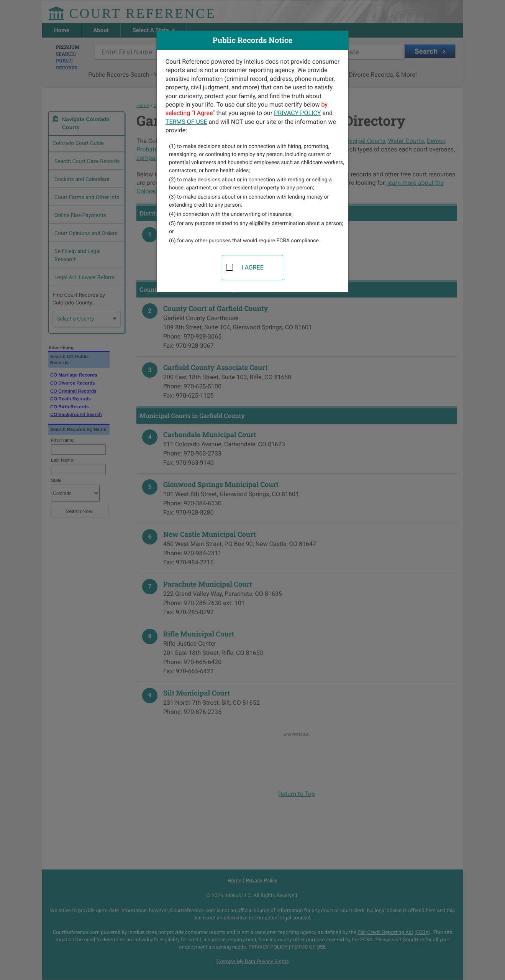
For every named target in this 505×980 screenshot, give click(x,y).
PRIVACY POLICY (297, 113)
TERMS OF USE (186, 122)
